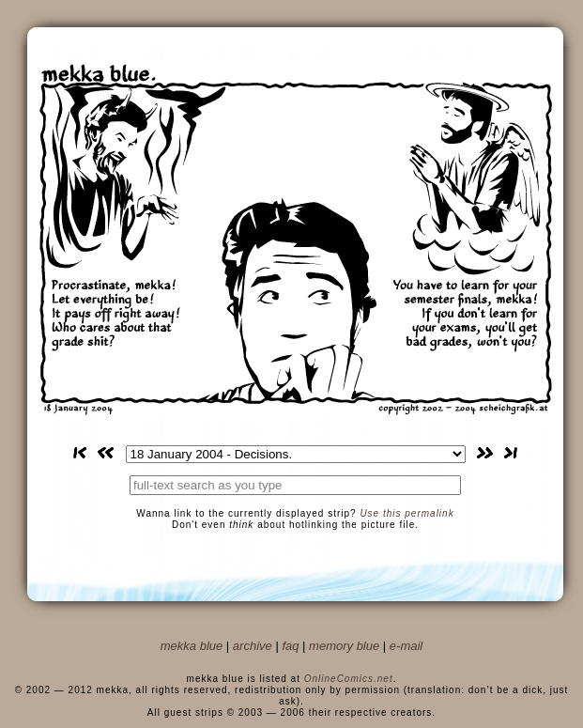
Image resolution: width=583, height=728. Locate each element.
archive (253, 646)
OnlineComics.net (349, 679)
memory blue (344, 646)
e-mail (406, 646)
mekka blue (192, 646)
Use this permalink (407, 513)
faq (290, 646)
